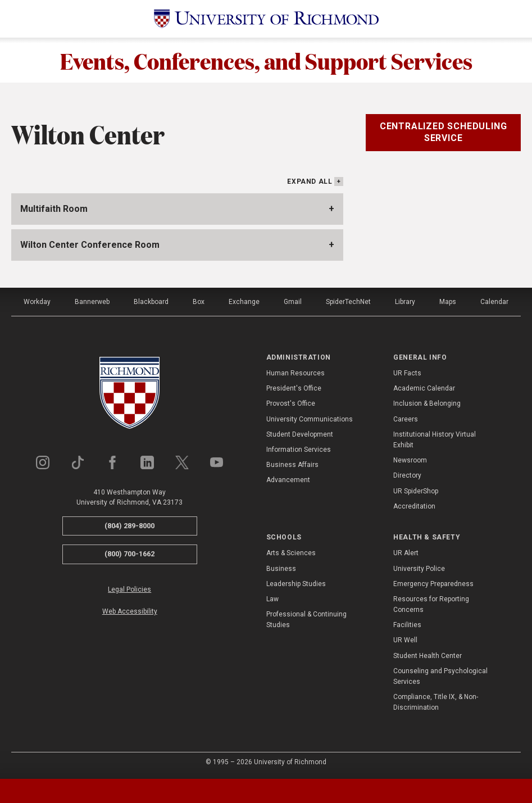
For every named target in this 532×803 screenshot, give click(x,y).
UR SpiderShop (416, 491)
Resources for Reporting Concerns (431, 604)
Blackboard (151, 302)
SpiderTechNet (348, 302)
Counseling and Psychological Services (440, 676)
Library (405, 302)
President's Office (294, 388)
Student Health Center (428, 656)
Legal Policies (129, 589)
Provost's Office (291, 403)
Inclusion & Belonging (427, 403)
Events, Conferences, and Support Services (266, 60)
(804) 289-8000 (129, 526)
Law (272, 599)
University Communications (310, 419)
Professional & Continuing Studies (306, 620)
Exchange (244, 302)
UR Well (405, 640)
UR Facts (407, 373)
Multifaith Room (54, 209)
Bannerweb (92, 302)
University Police (419, 569)
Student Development (300, 434)
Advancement (288, 480)
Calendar (494, 302)
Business (281, 569)
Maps (448, 302)
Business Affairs (292, 465)
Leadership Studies (296, 584)
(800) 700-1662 (129, 554)
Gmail (293, 302)
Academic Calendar (424, 388)
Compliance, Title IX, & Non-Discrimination (436, 702)
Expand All (310, 182)
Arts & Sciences (291, 553)
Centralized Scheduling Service (444, 132)
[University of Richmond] (266, 19)
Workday (37, 302)
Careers (406, 419)
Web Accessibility (130, 611)
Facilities (407, 625)
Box (199, 302)
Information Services (299, 450)
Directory (407, 475)
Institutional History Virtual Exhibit (435, 440)
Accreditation (414, 506)
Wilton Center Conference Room (90, 245)
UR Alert (406, 553)
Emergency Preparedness (433, 584)
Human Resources (295, 373)
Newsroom (410, 460)
